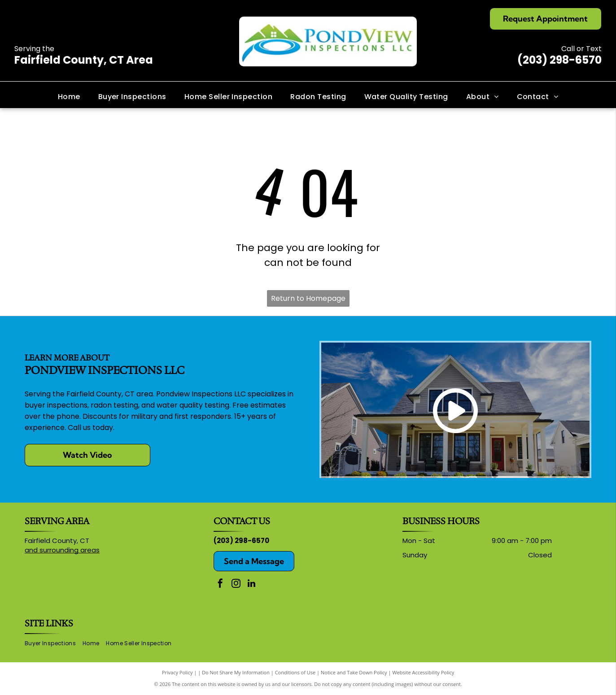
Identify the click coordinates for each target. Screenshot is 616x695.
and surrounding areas (62, 550)
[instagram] (236, 584)
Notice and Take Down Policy (354, 672)
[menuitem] (69, 96)
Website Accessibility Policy (423, 672)
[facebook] (220, 584)
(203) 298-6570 (559, 60)
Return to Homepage (308, 298)
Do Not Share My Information (236, 672)
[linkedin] (252, 584)
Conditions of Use (295, 672)
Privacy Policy (177, 672)
